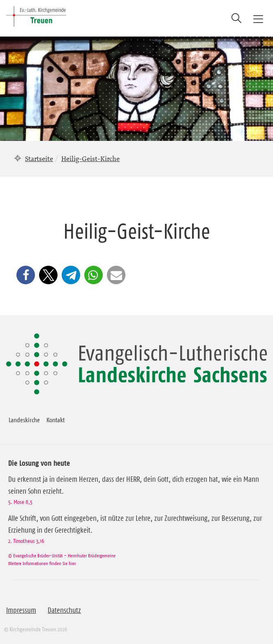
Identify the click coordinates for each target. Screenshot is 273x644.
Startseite (39, 159)
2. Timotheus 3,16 (26, 541)
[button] (26, 275)
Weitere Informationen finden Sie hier (42, 563)
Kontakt (56, 420)
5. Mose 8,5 (20, 502)
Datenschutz (64, 610)
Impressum (21, 610)
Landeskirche (24, 420)
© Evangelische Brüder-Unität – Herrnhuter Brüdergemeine (62, 555)
